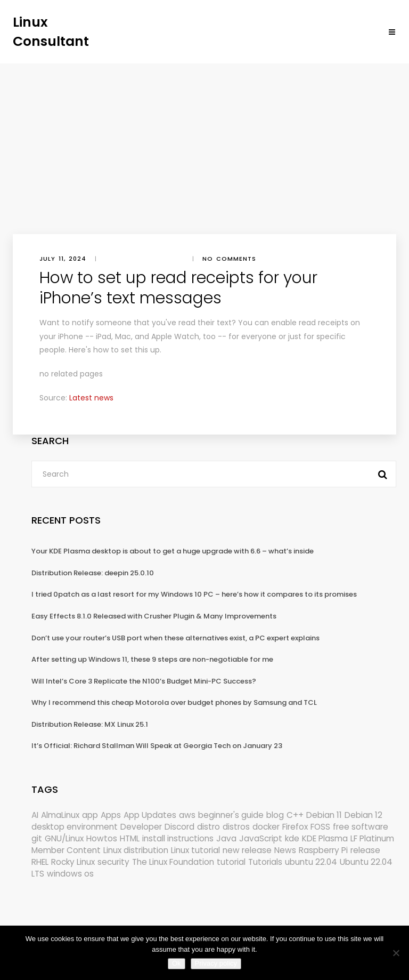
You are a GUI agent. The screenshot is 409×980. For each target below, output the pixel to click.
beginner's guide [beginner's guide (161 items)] (231, 815)
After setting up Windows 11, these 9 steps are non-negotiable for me (152, 659)
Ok (177, 963)
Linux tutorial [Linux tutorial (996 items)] (195, 850)
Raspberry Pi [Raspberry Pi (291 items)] (323, 850)
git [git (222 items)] (37, 838)
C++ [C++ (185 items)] (295, 815)
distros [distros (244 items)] (236, 827)
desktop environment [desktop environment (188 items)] (75, 827)
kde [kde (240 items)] (292, 838)
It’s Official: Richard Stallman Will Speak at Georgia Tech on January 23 (157, 746)
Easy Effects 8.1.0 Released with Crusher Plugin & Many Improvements (154, 616)
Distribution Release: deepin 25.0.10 (93, 573)
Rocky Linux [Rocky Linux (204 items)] (73, 862)
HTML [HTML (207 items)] (130, 838)
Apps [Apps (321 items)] (111, 815)
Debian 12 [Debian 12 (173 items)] (363, 815)
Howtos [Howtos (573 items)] (102, 838)
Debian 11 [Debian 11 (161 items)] (324, 815)
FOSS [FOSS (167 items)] (320, 827)
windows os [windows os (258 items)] (70, 874)
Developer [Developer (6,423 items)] (141, 827)
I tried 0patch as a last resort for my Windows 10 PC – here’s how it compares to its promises (194, 594)
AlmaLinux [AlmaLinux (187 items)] (60, 815)
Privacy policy (216, 963)
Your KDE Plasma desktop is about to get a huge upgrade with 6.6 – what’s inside (173, 551)
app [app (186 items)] (90, 815)
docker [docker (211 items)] (266, 827)
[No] (396, 953)
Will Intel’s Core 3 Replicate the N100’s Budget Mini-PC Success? (144, 681)
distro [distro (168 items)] (208, 827)
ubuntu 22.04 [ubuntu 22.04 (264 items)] (311, 862)
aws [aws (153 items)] (187, 815)
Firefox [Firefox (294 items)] (295, 827)
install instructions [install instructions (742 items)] (178, 838)
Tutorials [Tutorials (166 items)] (265, 862)
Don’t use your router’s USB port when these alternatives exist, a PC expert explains (175, 638)
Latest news (91, 398)
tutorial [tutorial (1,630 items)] (231, 862)
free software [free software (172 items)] (361, 827)
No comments (229, 259)
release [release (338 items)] (365, 850)
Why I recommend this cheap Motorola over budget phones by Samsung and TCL (174, 702)
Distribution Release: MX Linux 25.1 (90, 724)
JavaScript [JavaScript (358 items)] (261, 838)
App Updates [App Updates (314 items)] (150, 815)
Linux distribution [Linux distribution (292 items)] (136, 850)
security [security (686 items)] (113, 862)
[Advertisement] (204, 143)
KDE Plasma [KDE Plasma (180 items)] (325, 838)
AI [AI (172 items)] (35, 815)
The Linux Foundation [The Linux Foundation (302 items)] (173, 862)
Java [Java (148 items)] (226, 838)
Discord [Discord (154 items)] (179, 827)
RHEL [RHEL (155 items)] (40, 862)
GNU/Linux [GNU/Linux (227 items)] (64, 838)
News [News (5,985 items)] (285, 850)
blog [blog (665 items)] (275, 815)
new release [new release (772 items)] (247, 850)
